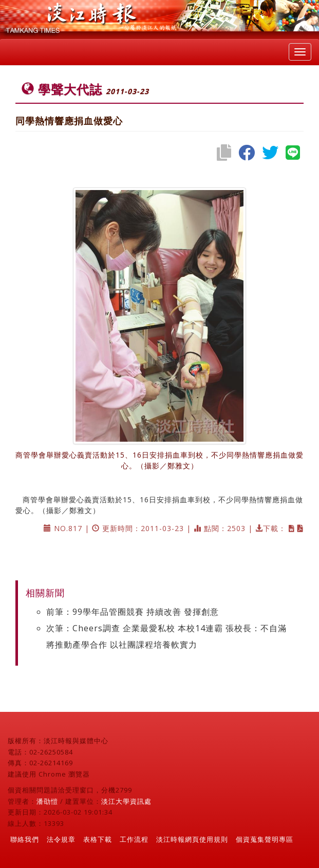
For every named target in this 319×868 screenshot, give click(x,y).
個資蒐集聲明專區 (265, 839)
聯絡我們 (25, 839)
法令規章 (61, 839)
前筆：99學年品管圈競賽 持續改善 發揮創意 (133, 612)
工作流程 (134, 839)
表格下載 (98, 839)
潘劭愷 (47, 801)
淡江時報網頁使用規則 (192, 839)
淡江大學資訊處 (126, 801)
